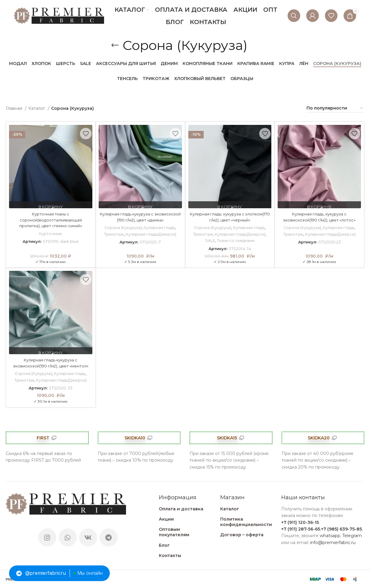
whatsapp (330, 536)
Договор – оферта (242, 535)
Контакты (170, 555)
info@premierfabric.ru (333, 542)
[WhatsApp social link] (68, 537)
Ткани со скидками (236, 240)
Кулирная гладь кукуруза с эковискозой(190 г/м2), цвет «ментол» (51, 363)
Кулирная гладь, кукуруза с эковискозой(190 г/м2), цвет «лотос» (319, 217)
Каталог (37, 108)
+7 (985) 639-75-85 (341, 529)
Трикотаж (114, 234)
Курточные (51, 234)
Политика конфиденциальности (246, 521)
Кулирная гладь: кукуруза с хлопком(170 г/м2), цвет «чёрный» (230, 217)
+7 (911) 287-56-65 (301, 529)
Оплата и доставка (181, 509)
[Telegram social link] (109, 537)
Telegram (352, 536)
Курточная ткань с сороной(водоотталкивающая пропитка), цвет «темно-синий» (51, 220)
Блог (164, 545)
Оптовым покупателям (174, 532)
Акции (166, 519)
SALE (210, 240)
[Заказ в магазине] (335, 108)
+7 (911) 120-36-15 (300, 522)
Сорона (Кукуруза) (123, 227)
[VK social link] (88, 537)
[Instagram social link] (47, 537)
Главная (15, 108)
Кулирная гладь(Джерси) (151, 234)
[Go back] (115, 45)
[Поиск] (294, 16)
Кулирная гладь (160, 227)
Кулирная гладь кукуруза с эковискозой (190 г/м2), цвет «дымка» (140, 217)
